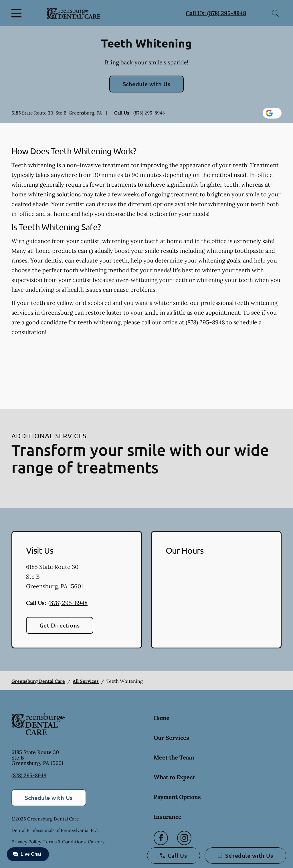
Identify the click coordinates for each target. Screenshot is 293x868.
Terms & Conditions (65, 842)
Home (162, 718)
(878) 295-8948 (149, 113)
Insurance (168, 817)
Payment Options (177, 797)
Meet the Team (174, 757)
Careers (96, 842)
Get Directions (60, 625)
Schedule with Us (147, 84)
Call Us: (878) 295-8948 (216, 13)
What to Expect (174, 777)
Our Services (171, 738)
